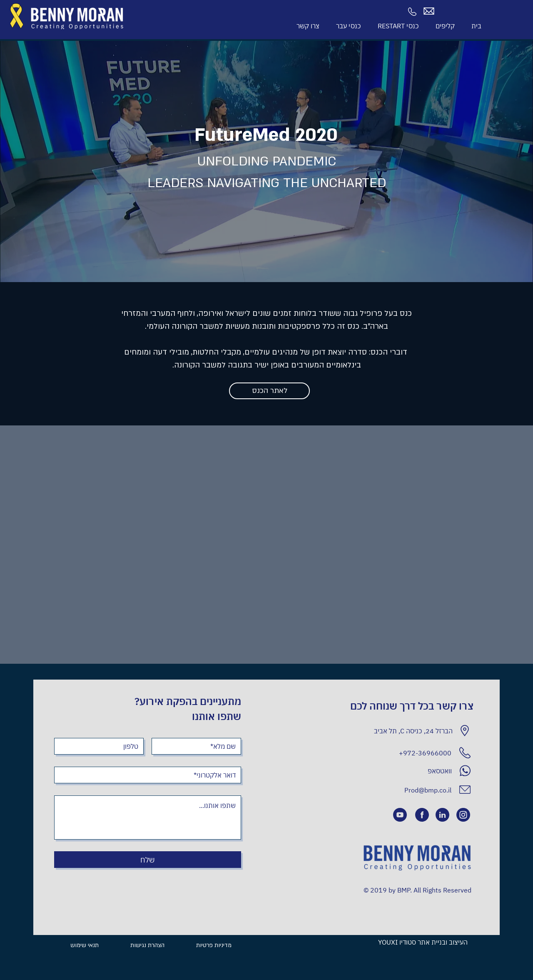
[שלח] (148, 860)
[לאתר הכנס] (269, 391)
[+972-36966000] (399, 753)
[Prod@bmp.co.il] (421, 790)
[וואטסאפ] (399, 771)
